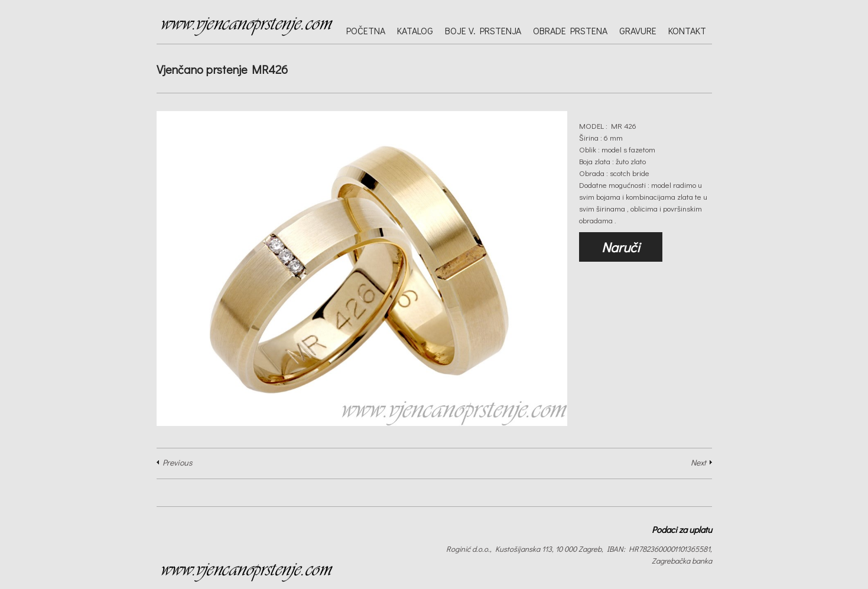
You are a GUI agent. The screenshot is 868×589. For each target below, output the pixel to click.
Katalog (415, 30)
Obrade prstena (570, 30)
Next (698, 462)
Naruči (621, 247)
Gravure (638, 30)
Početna (366, 30)
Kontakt (687, 30)
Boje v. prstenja (483, 30)
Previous (177, 462)
